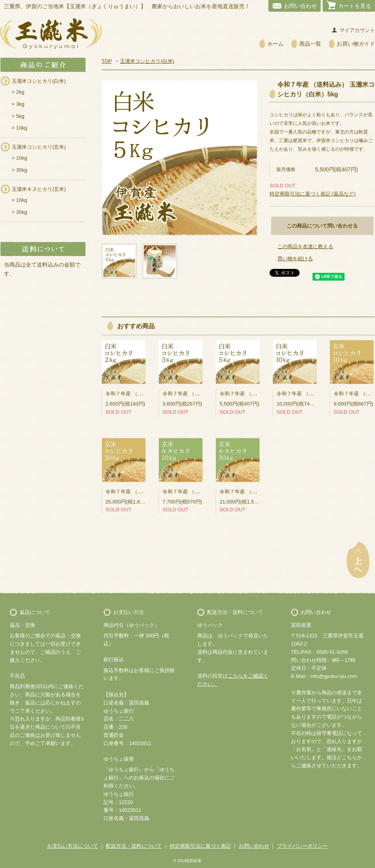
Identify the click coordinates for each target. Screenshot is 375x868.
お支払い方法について (73, 846)
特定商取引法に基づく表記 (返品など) (312, 194)
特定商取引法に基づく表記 (200, 846)
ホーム (275, 44)
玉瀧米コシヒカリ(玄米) (39, 147)
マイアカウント (357, 30)
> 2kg (18, 92)
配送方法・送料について (134, 846)
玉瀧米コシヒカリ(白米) (39, 81)
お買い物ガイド (356, 44)
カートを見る (355, 6)
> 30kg (19, 170)
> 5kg (18, 116)
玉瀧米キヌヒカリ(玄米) (39, 189)
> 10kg (19, 128)
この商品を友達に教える (305, 246)
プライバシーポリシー (302, 846)
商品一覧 (310, 44)
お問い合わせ (300, 6)
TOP (107, 61)
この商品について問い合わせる (322, 226)
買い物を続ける (295, 259)
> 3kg (18, 104)
